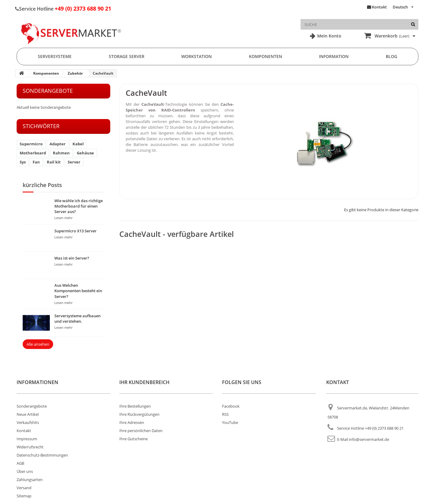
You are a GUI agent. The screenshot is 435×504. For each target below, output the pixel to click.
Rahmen (61, 153)
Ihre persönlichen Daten (141, 431)
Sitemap (24, 496)
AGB (20, 463)
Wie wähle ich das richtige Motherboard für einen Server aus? (79, 206)
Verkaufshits (28, 422)
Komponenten (266, 56)
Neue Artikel (28, 414)
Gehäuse (85, 153)
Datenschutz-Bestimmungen (42, 455)
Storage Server (127, 56)
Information (334, 56)
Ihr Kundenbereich (144, 382)
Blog (391, 56)
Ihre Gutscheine (134, 439)
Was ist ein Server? (72, 258)
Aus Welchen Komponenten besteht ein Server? (78, 291)
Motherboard (33, 153)
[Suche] (413, 24)
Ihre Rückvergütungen (139, 414)
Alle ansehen (38, 344)
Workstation (197, 56)
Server (74, 162)
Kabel (78, 144)
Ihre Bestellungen (135, 406)
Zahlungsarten (30, 480)
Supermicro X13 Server (76, 231)
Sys (23, 162)
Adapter (58, 144)
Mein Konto (329, 36)
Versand (24, 488)
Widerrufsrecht (30, 447)
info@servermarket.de (369, 439)
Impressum (27, 439)
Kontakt (379, 7)
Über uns (25, 471)
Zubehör (75, 73)
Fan (36, 162)
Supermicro (31, 144)
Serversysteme (55, 56)
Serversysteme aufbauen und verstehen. (77, 318)
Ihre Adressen (132, 422)
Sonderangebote (48, 91)
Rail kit (54, 162)
